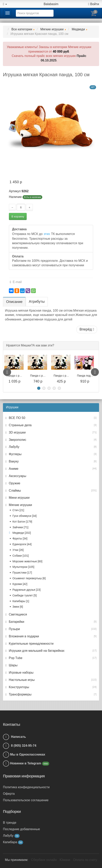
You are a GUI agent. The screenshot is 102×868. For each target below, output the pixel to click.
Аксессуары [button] (17, 476)
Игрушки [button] (12, 407)
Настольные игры (21, 680)
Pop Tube (15, 658)
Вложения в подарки (23, 636)
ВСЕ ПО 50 (17, 418)
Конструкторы (18, 687)
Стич (18, 510)
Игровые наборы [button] (21, 673)
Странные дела (20, 425)
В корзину (18, 216)
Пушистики (22, 573)
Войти (94, 4)
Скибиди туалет (25, 595)
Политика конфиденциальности (26, 787)
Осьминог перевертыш (29, 578)
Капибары (21, 601)
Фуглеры (15, 454)
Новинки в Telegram (26, 763)
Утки (18, 550)
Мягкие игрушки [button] (20, 505)
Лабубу (14, 447)
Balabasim (51, 4)
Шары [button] (13, 665)
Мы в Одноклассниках (28, 754)
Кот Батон (22, 522)
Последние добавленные (21, 829)
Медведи (22, 533)
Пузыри (14, 629)
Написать (14, 737)
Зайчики (20, 527)
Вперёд (87, 329)
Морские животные (27, 561)
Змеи (18, 607)
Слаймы (14, 491)
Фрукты (20, 538)
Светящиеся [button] (17, 614)
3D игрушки (17, 432)
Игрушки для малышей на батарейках (36, 651)
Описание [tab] (14, 302)
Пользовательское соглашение (26, 800)
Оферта (9, 794)
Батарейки (16, 622)
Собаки (21, 556)
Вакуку (13, 461)
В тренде (10, 823)
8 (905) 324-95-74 (20, 746)
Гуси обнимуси (25, 516)
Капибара (13, 842)
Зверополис (17, 440)
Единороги (22, 544)
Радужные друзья (26, 590)
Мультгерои (23, 567)
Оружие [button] (14, 483)
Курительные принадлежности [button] (31, 644)
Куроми (20, 584)
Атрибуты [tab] (37, 302)
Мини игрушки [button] (19, 498)
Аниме (13, 469)
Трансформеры (20, 694)
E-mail (16, 282)
